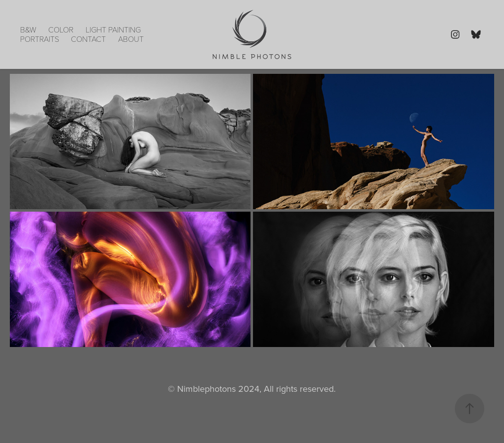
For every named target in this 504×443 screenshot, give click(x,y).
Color (61, 29)
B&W (28, 29)
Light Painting (113, 29)
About (131, 39)
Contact (88, 39)
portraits (40, 39)
